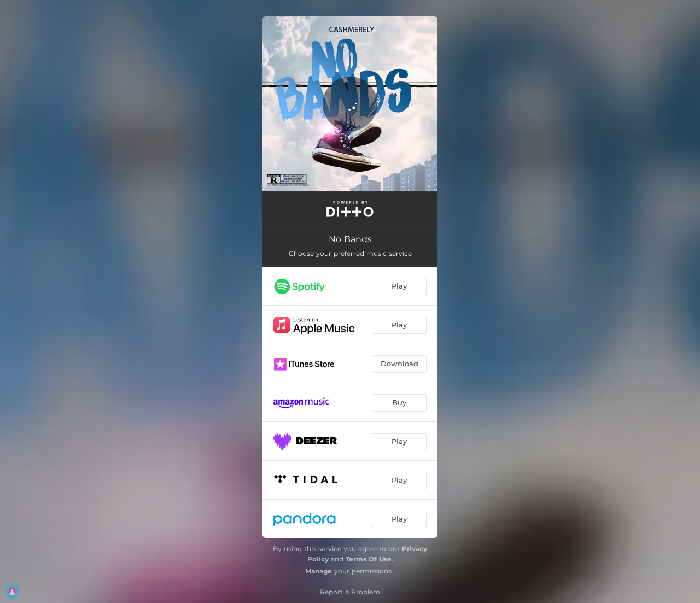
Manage (319, 571)
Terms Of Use (369, 559)
